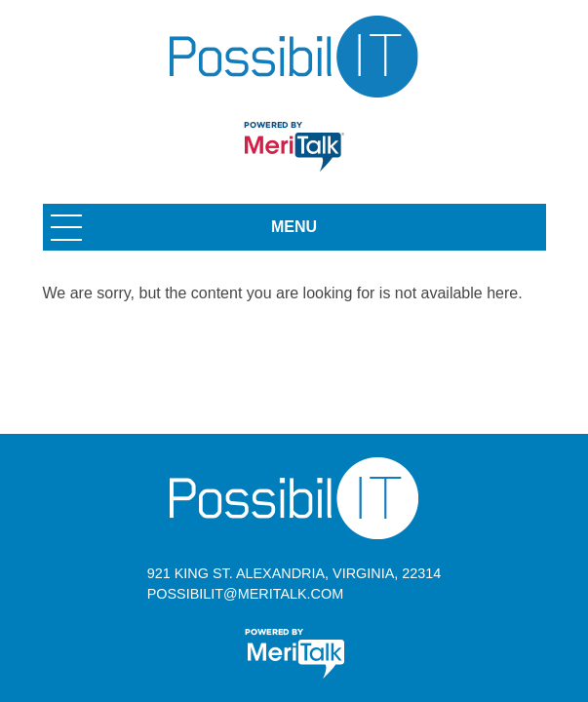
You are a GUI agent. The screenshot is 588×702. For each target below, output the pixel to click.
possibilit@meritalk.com (245, 594)
